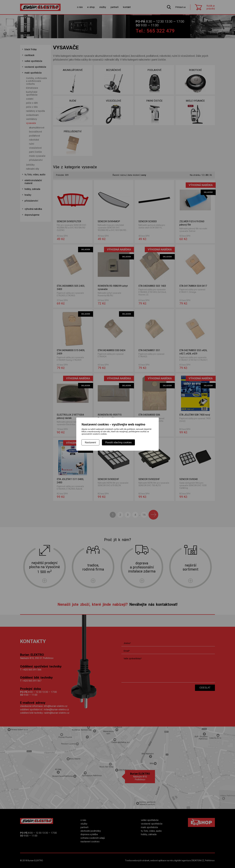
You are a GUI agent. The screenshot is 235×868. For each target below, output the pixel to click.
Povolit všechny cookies (118, 442)
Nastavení (90, 442)
